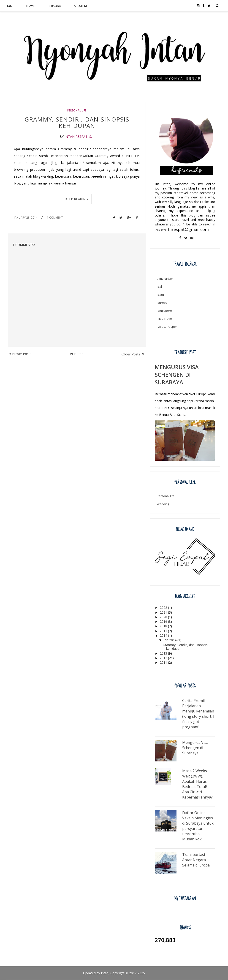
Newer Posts (20, 354)
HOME (10, 6)
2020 (164, 617)
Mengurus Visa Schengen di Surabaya (177, 375)
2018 (164, 626)
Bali (160, 287)
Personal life (77, 110)
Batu (161, 295)
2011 (164, 662)
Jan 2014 (171, 640)
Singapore (165, 311)
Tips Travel (165, 319)
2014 (164, 635)
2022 (164, 608)
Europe (163, 303)
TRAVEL (31, 6)
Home (77, 354)
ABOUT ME (81, 6)
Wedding (163, 504)
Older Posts (133, 354)
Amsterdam (166, 279)
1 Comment (55, 218)
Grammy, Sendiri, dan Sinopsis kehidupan (77, 122)
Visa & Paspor (167, 327)
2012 (164, 658)
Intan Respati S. (78, 137)
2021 (164, 612)
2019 (164, 621)
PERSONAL (55, 6)
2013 (164, 653)
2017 (164, 631)
